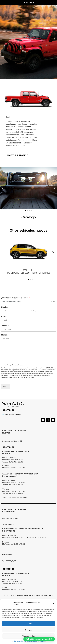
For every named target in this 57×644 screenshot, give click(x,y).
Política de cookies (17, 641)
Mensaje (5, 335)
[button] (54, 604)
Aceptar (28, 624)
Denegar (29, 630)
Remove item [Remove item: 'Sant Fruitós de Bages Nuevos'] (52, 302)
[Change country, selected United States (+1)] (4, 329)
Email (4, 316)
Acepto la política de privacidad (14, 365)
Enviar (5, 387)
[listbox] (28, 302)
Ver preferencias (28, 636)
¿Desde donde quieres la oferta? (15, 298)
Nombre (5, 307)
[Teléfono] (28, 329)
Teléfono (5, 326)
